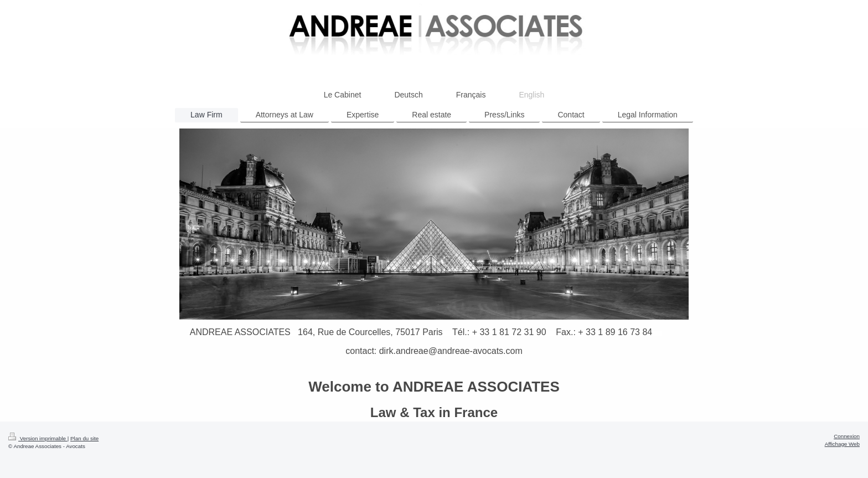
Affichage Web (842, 444)
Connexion (847, 436)
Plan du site (84, 438)
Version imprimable (38, 438)
